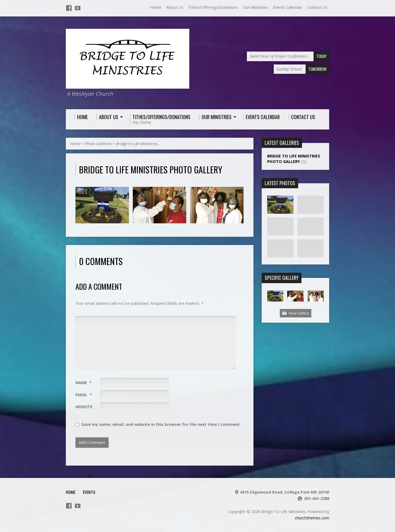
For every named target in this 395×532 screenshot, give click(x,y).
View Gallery (296, 313)
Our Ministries (256, 7)
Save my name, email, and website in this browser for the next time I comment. (161, 424)
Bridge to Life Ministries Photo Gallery (294, 159)
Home (156, 7)
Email (84, 395)
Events (89, 492)
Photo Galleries (98, 144)
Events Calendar (287, 7)
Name (84, 383)
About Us (175, 7)
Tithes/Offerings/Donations (213, 7)
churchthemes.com (312, 518)
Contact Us (317, 7)
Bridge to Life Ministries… (138, 144)
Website (84, 407)
